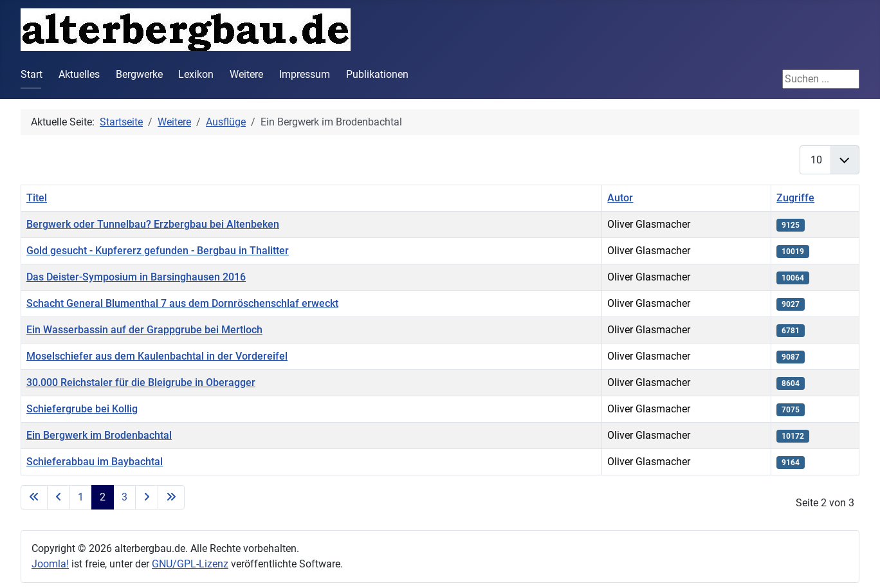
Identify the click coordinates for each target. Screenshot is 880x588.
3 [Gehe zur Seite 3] (124, 497)
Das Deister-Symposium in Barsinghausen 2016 (136, 277)
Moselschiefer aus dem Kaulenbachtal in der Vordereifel (157, 356)
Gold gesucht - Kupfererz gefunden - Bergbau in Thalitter (158, 251)
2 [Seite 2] (103, 497)
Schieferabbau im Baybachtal (95, 462)
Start (32, 74)
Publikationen (377, 74)
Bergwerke (139, 74)
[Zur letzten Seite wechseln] (171, 497)
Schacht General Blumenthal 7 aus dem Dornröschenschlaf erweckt (182, 303)
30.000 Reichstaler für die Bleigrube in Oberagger (141, 382)
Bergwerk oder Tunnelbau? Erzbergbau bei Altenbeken (153, 224)
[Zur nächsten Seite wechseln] (147, 497)
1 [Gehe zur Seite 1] (81, 497)
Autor (620, 198)
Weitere (246, 74)
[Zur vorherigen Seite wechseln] (59, 497)
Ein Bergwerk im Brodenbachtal (99, 435)
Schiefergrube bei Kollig (82, 409)
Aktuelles (79, 74)
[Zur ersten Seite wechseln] (34, 497)
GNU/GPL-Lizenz (190, 564)
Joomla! (50, 564)
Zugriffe (795, 198)
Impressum (305, 74)
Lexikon (196, 74)
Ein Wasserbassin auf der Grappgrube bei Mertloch (144, 330)
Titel (37, 198)
